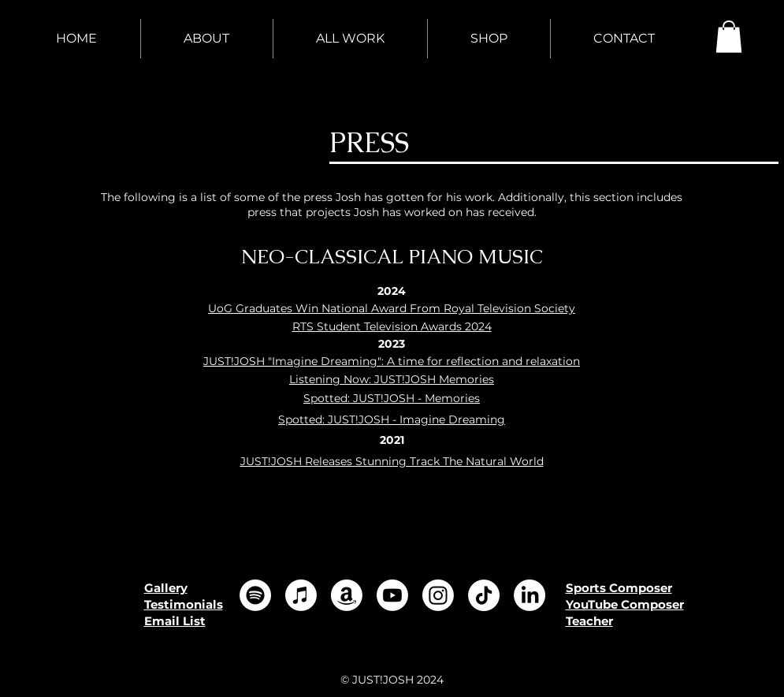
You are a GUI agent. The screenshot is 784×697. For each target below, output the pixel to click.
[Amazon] (347, 595)
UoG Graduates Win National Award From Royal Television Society (392, 308)
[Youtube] (392, 595)
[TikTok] (484, 595)
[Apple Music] (301, 595)
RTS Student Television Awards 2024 (392, 326)
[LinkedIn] (529, 595)
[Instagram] (438, 595)
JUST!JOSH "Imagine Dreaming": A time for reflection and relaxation (392, 361)
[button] (729, 37)
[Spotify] (255, 595)
